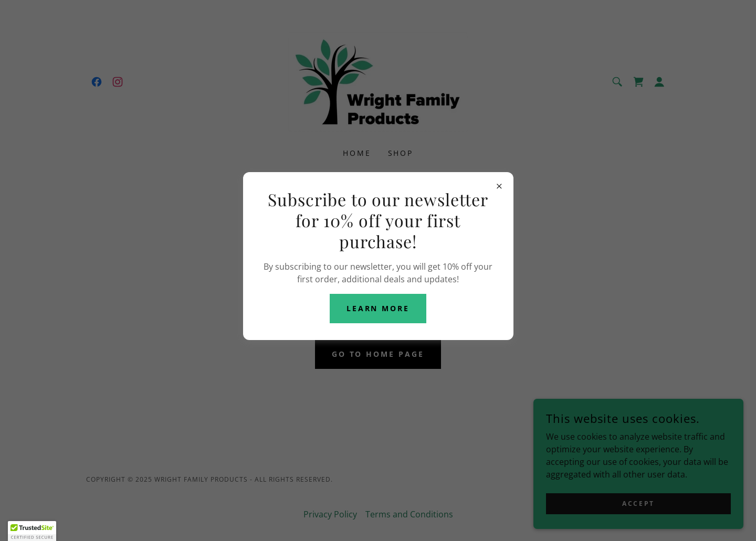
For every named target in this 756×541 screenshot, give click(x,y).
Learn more (378, 308)
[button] (32, 531)
